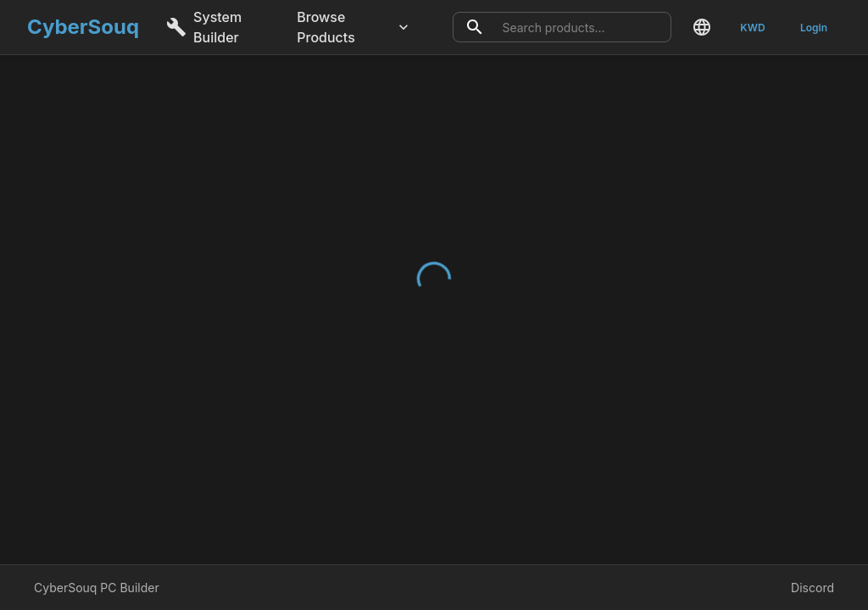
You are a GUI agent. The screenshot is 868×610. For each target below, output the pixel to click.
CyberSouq (83, 27)
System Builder (204, 27)
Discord (812, 588)
